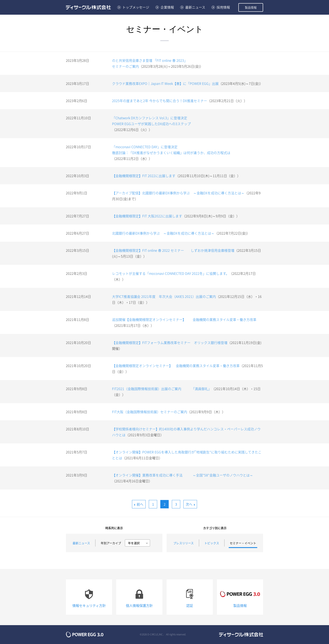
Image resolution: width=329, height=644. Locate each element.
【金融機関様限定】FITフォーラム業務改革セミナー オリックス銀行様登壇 (170, 343)
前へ (140, 504)
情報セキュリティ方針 (89, 597)
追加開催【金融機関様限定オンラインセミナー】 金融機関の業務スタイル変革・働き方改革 (184, 319)
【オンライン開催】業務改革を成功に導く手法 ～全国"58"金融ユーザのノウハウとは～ (183, 475)
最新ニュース (195, 7)
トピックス (212, 543)
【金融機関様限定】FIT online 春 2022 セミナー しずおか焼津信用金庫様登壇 (173, 250)
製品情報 (251, 7)
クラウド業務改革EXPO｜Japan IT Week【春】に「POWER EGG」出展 (165, 83)
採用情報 (223, 7)
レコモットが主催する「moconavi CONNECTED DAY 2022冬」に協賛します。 (171, 273)
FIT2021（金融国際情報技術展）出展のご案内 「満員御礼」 (162, 389)
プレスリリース (183, 543)
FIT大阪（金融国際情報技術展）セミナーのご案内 (150, 412)
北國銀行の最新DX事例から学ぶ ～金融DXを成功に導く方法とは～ (163, 233)
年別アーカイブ (111, 543)
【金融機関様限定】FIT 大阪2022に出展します (147, 216)
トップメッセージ (136, 7)
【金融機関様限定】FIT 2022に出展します (144, 176)
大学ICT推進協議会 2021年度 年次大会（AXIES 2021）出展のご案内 (164, 296)
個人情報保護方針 (139, 597)
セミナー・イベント (243, 543)
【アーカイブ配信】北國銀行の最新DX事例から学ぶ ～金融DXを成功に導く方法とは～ (178, 193)
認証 (190, 597)
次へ (189, 504)
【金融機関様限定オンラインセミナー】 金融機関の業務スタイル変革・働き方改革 (176, 366)
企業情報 (167, 7)
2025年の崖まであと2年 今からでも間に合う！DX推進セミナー (160, 101)
